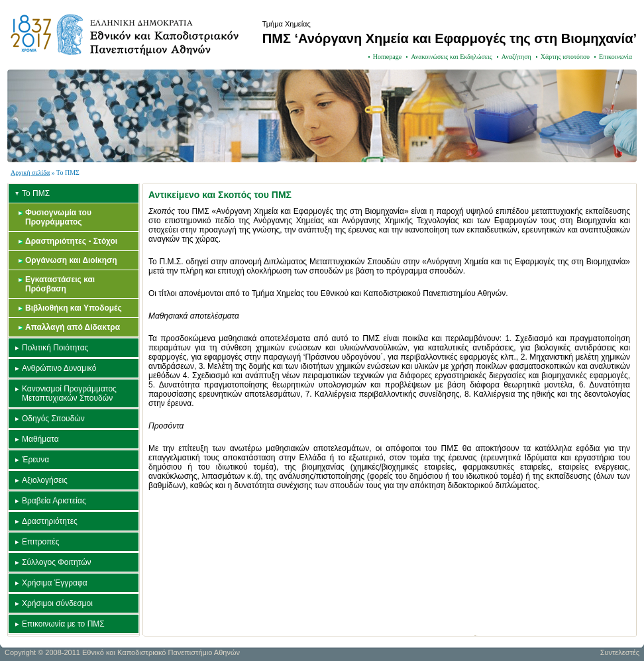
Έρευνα (35, 460)
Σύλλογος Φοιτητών (57, 562)
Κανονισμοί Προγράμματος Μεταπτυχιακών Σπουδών (69, 393)
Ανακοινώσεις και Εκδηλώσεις (452, 57)
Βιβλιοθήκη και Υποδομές (74, 308)
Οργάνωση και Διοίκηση (71, 260)
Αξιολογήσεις (45, 480)
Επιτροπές (40, 542)
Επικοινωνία (616, 57)
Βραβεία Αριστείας (54, 501)
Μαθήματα (40, 439)
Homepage (387, 57)
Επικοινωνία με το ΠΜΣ (63, 624)
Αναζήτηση (516, 57)
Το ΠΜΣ (36, 193)
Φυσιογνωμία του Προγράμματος (58, 217)
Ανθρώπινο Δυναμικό (59, 368)
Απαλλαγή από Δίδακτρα (73, 327)
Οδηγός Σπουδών (53, 419)
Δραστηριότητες (50, 521)
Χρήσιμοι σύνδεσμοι (57, 603)
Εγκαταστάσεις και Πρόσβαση (60, 284)
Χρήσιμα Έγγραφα (55, 583)
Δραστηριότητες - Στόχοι (71, 241)
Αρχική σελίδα (30, 173)
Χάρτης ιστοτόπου (565, 57)
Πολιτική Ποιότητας (55, 348)
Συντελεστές (620, 652)
